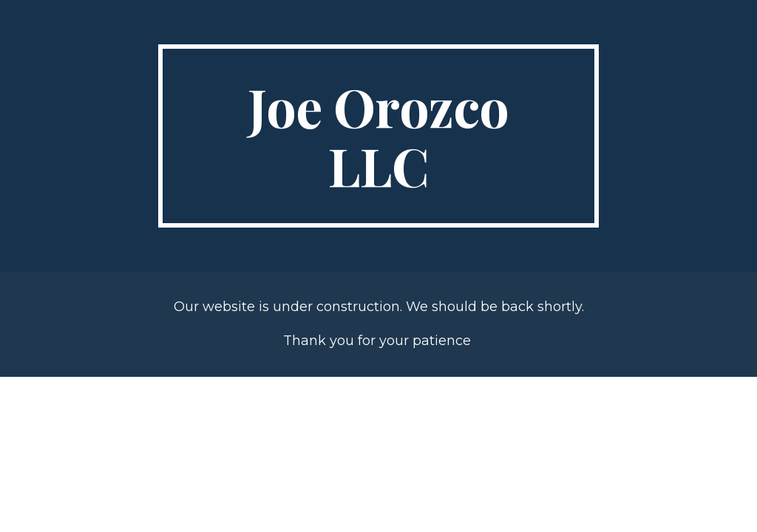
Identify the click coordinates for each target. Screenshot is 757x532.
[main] (378, 136)
